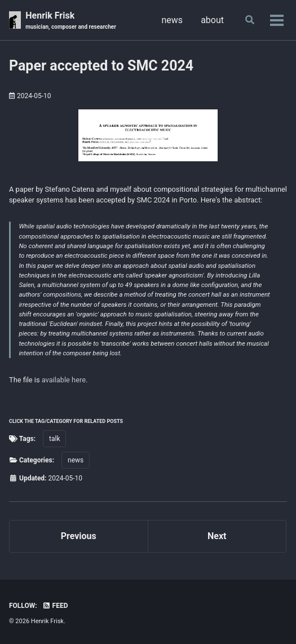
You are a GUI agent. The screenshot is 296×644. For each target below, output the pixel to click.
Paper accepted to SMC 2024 (101, 66)
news (173, 20)
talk (54, 439)
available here (64, 380)
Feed (55, 606)
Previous (79, 536)
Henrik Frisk (71, 21)
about (212, 20)
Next (217, 536)
